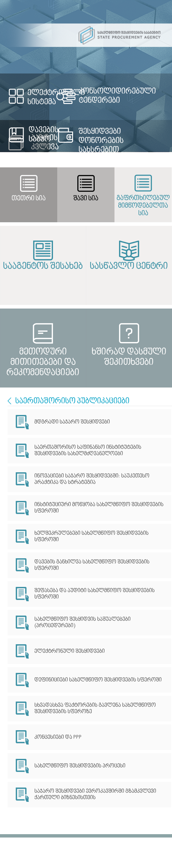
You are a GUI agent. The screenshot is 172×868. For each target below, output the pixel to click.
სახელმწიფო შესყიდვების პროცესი (80, 766)
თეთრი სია (29, 199)
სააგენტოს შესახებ (43, 266)
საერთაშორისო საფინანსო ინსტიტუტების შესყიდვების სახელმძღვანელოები (88, 451)
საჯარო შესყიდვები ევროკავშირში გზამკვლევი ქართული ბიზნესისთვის (95, 795)
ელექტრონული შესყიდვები (70, 651)
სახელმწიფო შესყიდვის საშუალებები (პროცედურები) (82, 623)
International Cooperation (9, 401)
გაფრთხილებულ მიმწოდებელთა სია (143, 203)
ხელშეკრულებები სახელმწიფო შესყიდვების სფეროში (91, 537)
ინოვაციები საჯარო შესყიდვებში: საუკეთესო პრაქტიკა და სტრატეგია (92, 479)
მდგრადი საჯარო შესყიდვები (72, 422)
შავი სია (86, 199)
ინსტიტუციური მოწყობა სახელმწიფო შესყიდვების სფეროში (99, 508)
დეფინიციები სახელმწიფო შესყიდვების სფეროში (98, 680)
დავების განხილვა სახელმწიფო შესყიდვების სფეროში (92, 565)
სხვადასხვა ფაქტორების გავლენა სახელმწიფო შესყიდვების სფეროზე (95, 709)
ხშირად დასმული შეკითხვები (129, 357)
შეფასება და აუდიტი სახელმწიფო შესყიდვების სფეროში (95, 594)
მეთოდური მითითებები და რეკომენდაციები (43, 357)
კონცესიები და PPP (58, 737)
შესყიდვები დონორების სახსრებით (101, 141)
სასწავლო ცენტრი (129, 266)
